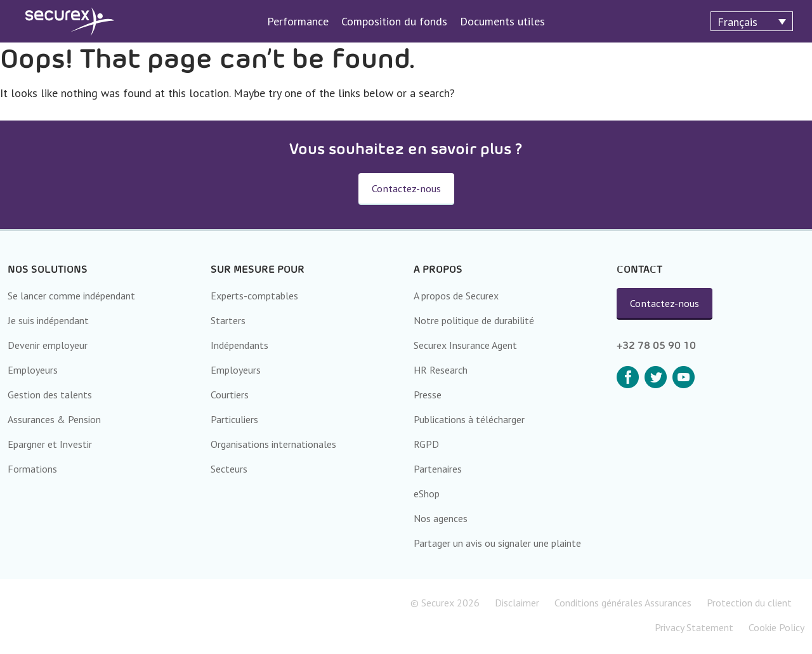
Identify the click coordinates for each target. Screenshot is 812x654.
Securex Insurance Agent (465, 345)
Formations (32, 469)
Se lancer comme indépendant (71, 296)
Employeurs (33, 370)
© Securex (445, 603)
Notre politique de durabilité (474, 320)
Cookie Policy (776, 627)
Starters (228, 320)
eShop (427, 494)
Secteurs (229, 469)
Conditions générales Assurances (623, 603)
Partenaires (438, 469)
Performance (298, 21)
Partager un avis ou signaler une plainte (497, 543)
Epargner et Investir (50, 444)
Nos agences (441, 518)
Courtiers (230, 395)
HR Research (441, 370)
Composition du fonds (394, 21)
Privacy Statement (694, 627)
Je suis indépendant (48, 320)
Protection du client (749, 603)
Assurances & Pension (54, 419)
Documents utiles (502, 21)
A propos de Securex (456, 296)
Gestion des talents (50, 395)
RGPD (426, 444)
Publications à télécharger (469, 419)
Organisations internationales (273, 444)
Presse (428, 395)
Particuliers (234, 419)
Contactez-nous (665, 303)
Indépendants (239, 345)
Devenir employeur (48, 345)
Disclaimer (517, 603)
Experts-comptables (254, 296)
